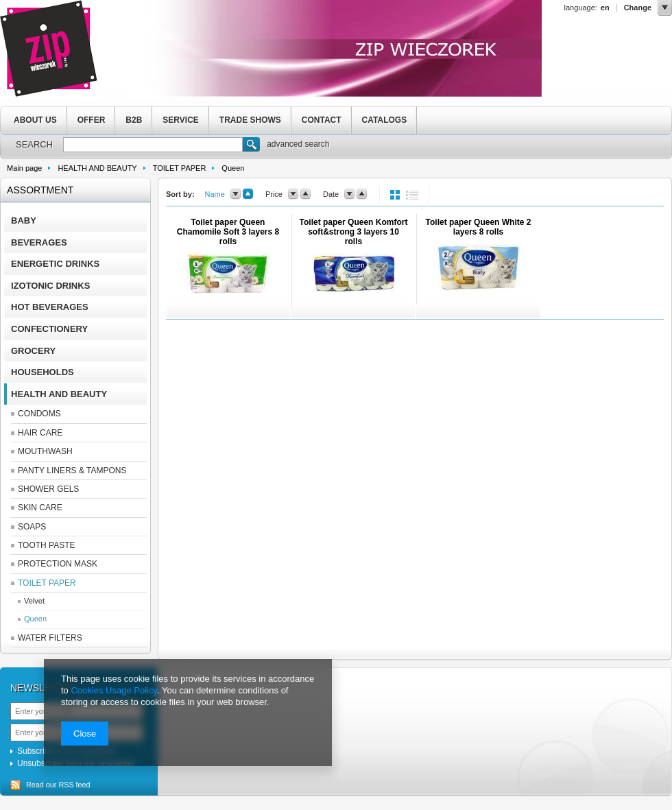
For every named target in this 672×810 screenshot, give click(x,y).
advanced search (298, 144)
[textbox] (153, 145)
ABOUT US (35, 120)
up (248, 194)
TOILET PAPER (180, 168)
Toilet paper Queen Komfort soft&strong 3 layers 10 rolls (354, 232)
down (236, 194)
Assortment (40, 190)
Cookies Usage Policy (113, 690)
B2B (134, 120)
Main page (24, 168)
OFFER (92, 120)
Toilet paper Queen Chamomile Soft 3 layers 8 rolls (228, 232)
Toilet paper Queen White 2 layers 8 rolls (479, 227)
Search (251, 146)
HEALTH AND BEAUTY (97, 168)
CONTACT (322, 120)
